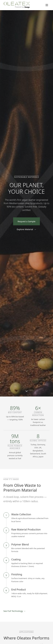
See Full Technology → (14, 611)
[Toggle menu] (47, 5)
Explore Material (27, 229)
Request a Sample (27, 221)
